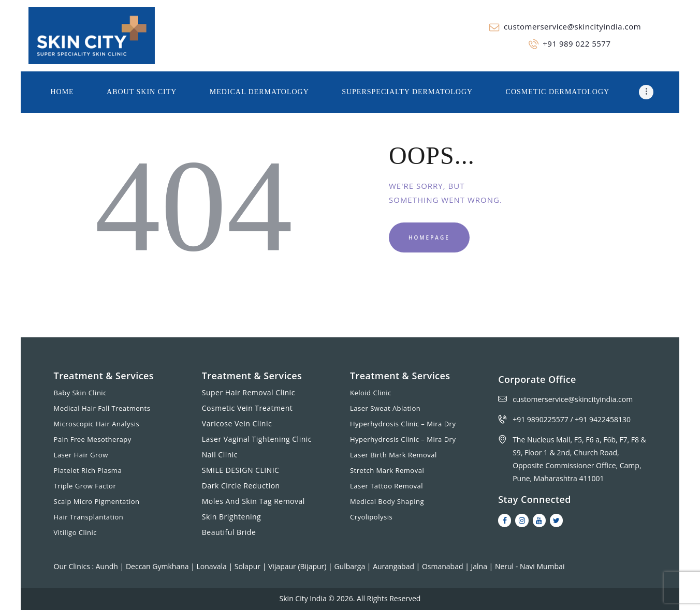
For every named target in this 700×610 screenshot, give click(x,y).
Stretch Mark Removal (387, 470)
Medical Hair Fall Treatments (102, 408)
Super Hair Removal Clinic (249, 392)
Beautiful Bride (229, 532)
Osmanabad (443, 566)
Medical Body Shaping (387, 501)
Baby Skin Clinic (80, 393)
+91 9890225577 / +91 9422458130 (572, 419)
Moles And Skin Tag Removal (253, 501)
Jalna (480, 566)
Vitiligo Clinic (76, 532)
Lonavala (213, 566)
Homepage (429, 237)
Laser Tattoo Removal (387, 486)
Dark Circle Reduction (241, 486)
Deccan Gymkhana (158, 566)
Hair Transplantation (89, 517)
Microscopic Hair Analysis (97, 424)
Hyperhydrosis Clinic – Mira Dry (403, 424)
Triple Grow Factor (85, 486)
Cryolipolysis (371, 517)
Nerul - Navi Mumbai (530, 566)
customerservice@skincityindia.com (573, 399)
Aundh (108, 566)
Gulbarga (350, 566)
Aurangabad (394, 566)
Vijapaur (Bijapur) (298, 566)
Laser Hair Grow (81, 455)
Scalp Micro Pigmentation (97, 501)
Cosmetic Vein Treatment (247, 408)
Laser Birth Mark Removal (393, 455)
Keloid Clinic (371, 393)
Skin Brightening (231, 517)
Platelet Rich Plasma (88, 470)
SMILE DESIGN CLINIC (241, 470)
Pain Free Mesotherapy (93, 439)
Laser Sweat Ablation (385, 408)
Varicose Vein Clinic (237, 423)
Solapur (249, 566)
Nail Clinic (220, 455)
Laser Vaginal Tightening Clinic (257, 439)
